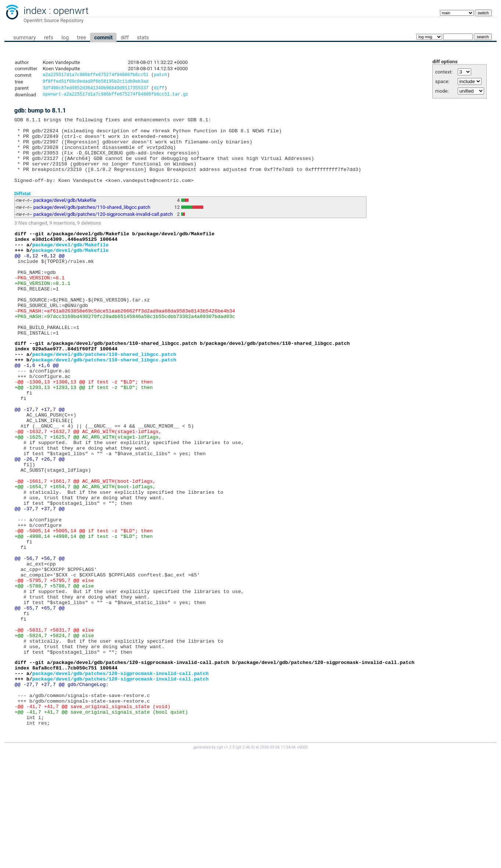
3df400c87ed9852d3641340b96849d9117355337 (96, 90)
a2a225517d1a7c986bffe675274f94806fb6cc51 (96, 76)
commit (103, 37)
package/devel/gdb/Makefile (65, 216)
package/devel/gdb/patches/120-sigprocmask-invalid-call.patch (103, 230)
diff (125, 37)
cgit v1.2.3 (226, 861)
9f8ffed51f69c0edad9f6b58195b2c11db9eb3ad (96, 83)
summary (24, 37)
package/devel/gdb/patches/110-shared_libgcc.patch (92, 223)
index (35, 11)
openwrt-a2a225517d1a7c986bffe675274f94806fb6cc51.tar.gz (115, 97)
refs (49, 37)
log (65, 37)
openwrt (71, 11)
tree (81, 37)
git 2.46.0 (245, 861)
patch (160, 76)
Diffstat (23, 209)
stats (143, 37)
